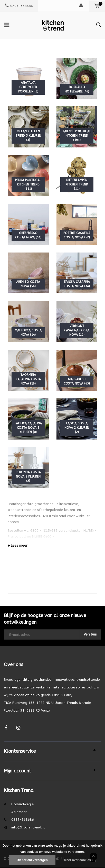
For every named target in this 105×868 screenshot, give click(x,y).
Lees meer (18, 545)
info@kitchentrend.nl (28, 827)
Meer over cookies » (79, 860)
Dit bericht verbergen (32, 860)
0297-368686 (19, 6)
